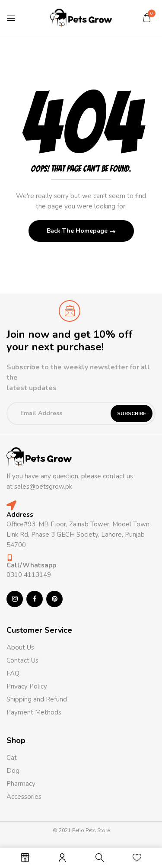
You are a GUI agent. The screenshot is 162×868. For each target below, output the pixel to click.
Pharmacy (22, 784)
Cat (12, 758)
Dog (13, 771)
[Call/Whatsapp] (10, 558)
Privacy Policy (27, 686)
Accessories (24, 797)
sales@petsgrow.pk (43, 487)
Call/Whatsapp (31, 565)
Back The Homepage (78, 231)
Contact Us (22, 660)
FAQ (13, 673)
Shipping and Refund (37, 699)
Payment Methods (34, 712)
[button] (147, 18)
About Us (20, 647)
